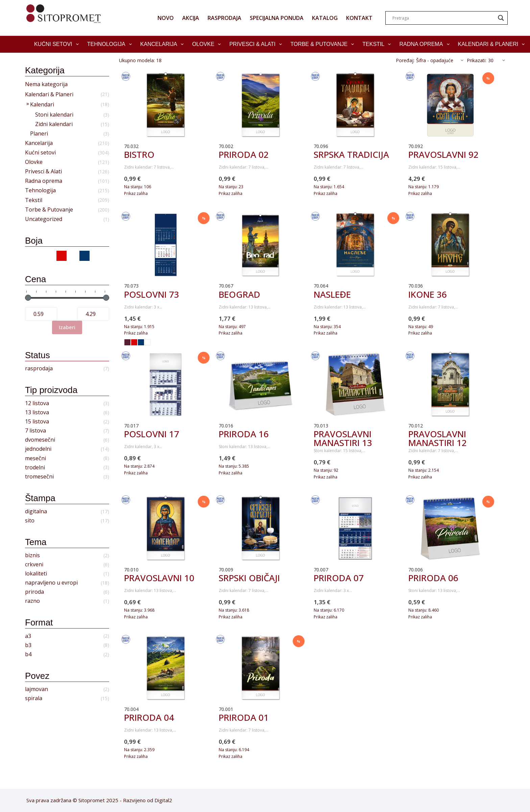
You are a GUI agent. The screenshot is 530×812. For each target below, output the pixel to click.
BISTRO (139, 154)
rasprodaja (39, 368)
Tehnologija (111, 44)
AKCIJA (191, 18)
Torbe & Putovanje (323, 44)
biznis (32, 555)
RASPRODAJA (224, 18)
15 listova (37, 422)
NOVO (166, 18)
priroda (34, 592)
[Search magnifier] (501, 18)
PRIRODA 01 (244, 717)
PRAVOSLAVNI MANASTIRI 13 (343, 438)
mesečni (35, 458)
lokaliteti (36, 574)
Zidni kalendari (54, 124)
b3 (28, 645)
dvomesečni (40, 440)
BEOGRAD (239, 294)
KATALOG (325, 18)
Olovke (208, 44)
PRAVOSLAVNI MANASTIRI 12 (438, 438)
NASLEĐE (332, 294)
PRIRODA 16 (244, 434)
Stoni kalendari (54, 115)
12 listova (37, 403)
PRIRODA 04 (149, 717)
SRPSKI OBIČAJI (249, 578)
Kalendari (42, 105)
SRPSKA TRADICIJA (351, 154)
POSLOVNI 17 (152, 434)
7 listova (35, 431)
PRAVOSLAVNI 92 (443, 154)
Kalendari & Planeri (493, 44)
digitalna (36, 511)
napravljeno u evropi (51, 583)
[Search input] (443, 18)
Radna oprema (426, 44)
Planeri (39, 134)
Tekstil (378, 44)
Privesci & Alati (257, 44)
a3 (28, 636)
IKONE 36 (428, 294)
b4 (28, 654)
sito (30, 521)
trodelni (35, 467)
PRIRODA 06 (433, 578)
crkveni (34, 564)
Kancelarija (163, 44)
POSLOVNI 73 (152, 294)
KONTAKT (359, 18)
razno (32, 601)
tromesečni (39, 477)
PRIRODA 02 (244, 154)
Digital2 (163, 800)
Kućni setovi (58, 44)
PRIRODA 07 (339, 578)
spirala (34, 698)
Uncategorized (44, 219)
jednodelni (38, 449)
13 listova (37, 412)
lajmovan (37, 689)
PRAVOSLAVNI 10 (159, 578)
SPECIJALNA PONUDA (277, 18)
